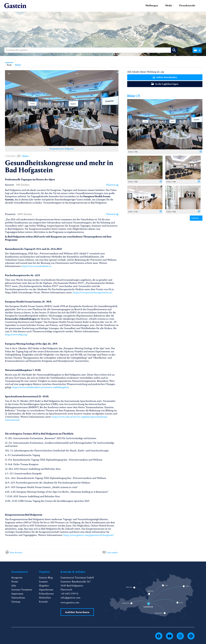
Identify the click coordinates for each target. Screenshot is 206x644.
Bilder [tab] (18, 65)
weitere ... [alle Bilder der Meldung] (196, 218)
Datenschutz (18, 598)
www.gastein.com (70, 603)
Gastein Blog (46, 578)
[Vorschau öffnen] (62, 108)
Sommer (43, 582)
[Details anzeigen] (200, 152)
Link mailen (112, 552)
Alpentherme (46, 590)
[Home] (15, 6)
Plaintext (112, 185)
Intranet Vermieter (22, 590)
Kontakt (43, 602)
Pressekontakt (187, 6)
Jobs (14, 586)
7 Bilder (25, 156)
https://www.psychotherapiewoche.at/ (93, 292)
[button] (197, 50)
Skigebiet (44, 586)
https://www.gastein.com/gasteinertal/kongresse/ (89, 535)
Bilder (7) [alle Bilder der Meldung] (134, 96)
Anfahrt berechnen (77, 612)
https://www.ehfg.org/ (16, 335)
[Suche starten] (174, 50)
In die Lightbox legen (165, 84)
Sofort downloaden (165, 77)
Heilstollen (45, 598)
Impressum (17, 594)
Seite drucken (16, 552)
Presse (15, 582)
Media (169, 6)
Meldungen (152, 6)
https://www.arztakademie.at (36, 266)
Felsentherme (46, 594)
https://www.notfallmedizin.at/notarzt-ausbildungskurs (41, 387)
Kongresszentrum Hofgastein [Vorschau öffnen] (62, 149)
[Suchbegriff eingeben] (91, 50)
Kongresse (17, 578)
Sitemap (16, 602)
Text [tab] (9, 65)
